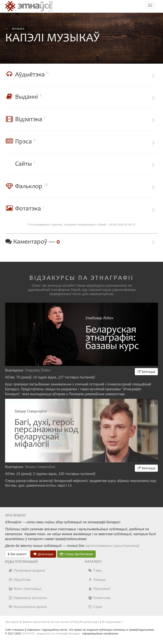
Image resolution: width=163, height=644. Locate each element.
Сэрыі (95, 607)
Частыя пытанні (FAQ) (64, 622)
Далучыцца (43, 554)
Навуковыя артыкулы (28, 598)
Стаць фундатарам (77, 554)
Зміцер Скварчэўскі (40, 467)
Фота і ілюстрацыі (25, 589)
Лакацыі (97, 580)
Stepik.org (79, 290)
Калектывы (99, 598)
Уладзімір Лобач (38, 370)
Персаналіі (99, 589)
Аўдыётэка (19, 580)
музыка (18, 29)
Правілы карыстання (34, 622)
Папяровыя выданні (27, 570)
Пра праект (17, 554)
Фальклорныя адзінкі (27, 607)
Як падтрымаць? (112, 622)
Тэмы (95, 570)
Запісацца (146, 372)
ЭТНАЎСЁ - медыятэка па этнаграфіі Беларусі (51, 633)
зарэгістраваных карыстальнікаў (112, 546)
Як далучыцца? (90, 622)
